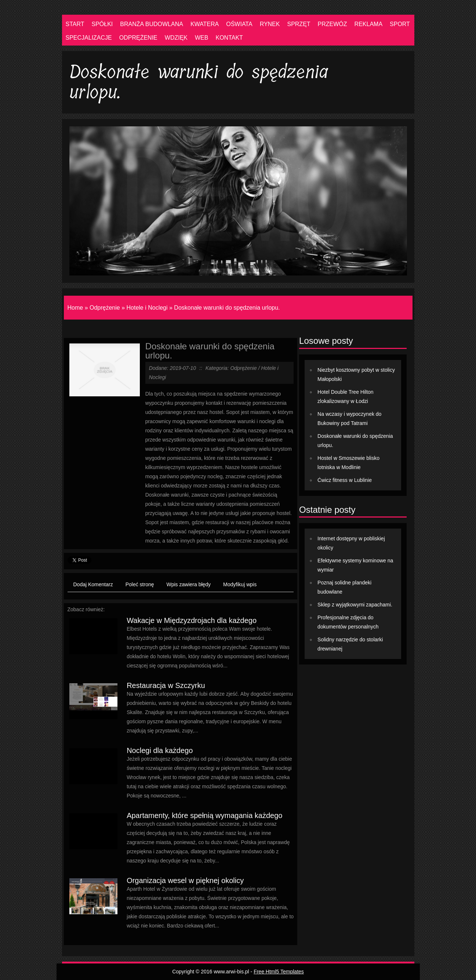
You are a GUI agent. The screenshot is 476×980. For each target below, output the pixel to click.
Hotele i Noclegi (147, 308)
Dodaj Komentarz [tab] (93, 584)
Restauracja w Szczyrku (166, 685)
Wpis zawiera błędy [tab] (189, 584)
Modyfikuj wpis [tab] (240, 584)
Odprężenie (105, 308)
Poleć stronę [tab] (140, 584)
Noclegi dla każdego (160, 750)
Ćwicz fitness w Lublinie (345, 480)
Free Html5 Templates (279, 972)
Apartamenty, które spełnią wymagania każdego (204, 815)
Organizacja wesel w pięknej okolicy (185, 880)
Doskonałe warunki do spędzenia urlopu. (227, 308)
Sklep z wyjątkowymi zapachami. (355, 605)
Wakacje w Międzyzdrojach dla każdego (192, 620)
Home (75, 308)
